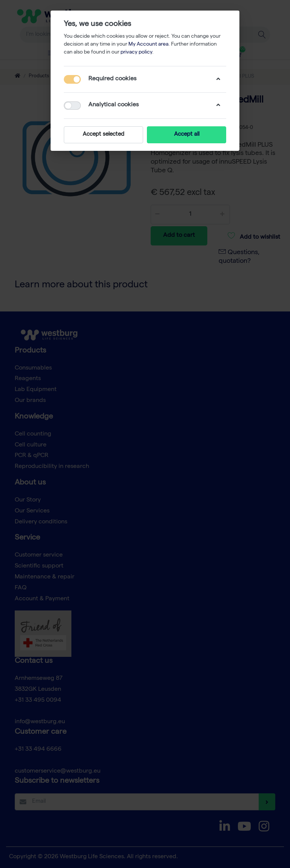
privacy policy (136, 52)
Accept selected (103, 135)
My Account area (148, 44)
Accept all (187, 135)
